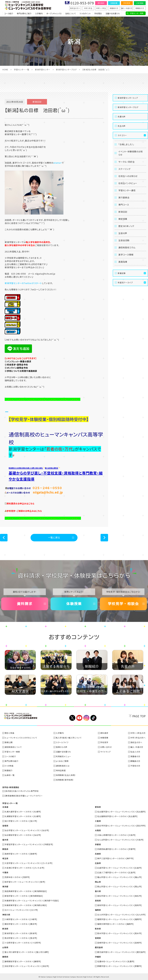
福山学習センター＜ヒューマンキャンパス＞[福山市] (119, 877)
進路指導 (123, 262)
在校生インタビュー (128, 183)
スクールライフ (62, 742)
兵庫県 (98, 854)
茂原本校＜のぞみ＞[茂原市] (17, 877)
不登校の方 (135, 766)
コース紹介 (9, 13)
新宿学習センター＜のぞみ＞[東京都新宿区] (24, 896)
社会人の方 (135, 752)
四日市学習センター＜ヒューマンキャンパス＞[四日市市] (121, 826)
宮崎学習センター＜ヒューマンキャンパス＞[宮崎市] (119, 943)
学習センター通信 (127, 190)
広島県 (98, 863)
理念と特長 (10, 733)
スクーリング (124, 169)
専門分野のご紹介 (24, 13)
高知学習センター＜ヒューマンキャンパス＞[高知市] (119, 905)
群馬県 (5, 849)
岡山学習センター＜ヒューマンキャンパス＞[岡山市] (119, 886)
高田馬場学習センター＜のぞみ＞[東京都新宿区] (26, 891)
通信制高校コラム (127, 247)
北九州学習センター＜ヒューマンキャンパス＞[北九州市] (121, 915)
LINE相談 (140, 3)
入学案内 (39, 13)
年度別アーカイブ (125, 283)
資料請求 (101, 3)
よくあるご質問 (62, 761)
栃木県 (5, 840)
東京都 (5, 886)
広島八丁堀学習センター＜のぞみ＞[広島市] (116, 872)
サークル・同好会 (126, 162)
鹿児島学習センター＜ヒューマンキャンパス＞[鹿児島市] (121, 952)
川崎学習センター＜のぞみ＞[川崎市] (21, 919)
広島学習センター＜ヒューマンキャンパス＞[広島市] (119, 868)
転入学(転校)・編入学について (69, 738)
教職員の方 (140, 8)
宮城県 (5, 826)
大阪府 (98, 830)
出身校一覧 (10, 775)
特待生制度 (61, 770)
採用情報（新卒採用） (65, 780)
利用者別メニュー (63, 756)
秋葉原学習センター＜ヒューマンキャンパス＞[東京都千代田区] (32, 901)
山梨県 (5, 947)
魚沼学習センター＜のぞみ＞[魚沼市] (21, 938)
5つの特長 (9, 766)
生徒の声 (123, 233)
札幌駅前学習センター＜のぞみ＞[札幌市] (23, 816)
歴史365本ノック (126, 226)
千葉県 (5, 872)
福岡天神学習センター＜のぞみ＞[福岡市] (115, 924)
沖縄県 (98, 957)
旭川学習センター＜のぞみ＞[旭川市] (21, 821)
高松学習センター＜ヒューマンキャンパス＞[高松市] (119, 896)
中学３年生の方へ (138, 738)
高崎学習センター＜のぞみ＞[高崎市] (21, 854)
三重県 (98, 821)
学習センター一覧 (22, 70)
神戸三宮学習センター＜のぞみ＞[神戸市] (115, 858)
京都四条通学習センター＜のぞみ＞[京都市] (116, 849)
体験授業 (114, 3)
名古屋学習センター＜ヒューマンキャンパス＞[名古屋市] (121, 812)
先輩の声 (122, 117)
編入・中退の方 (127, 8)
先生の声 (122, 126)
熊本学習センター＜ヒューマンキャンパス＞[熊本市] (119, 933)
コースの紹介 (10, 756)
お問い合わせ (106, 747)
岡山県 (98, 882)
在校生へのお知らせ (128, 176)
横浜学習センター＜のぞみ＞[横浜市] (21, 924)
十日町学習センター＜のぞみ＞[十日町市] (23, 943)
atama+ (58, 163)
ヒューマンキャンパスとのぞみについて (21, 738)
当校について (71, 13)
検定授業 (123, 219)
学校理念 (98, 13)
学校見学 (127, 3)
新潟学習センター (43, 70)
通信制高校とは (63, 766)
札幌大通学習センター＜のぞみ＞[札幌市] (23, 812)
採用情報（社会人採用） (66, 775)
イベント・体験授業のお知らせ (131, 153)
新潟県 (5, 929)
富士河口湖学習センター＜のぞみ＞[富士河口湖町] (27, 952)
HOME (5, 70)
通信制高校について (13, 747)
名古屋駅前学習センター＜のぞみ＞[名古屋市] (117, 816)
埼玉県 (5, 858)
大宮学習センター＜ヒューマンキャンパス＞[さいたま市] (29, 863)
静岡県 (5, 957)
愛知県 (98, 807)
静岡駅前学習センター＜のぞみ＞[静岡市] (23, 961)
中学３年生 (88, 8)
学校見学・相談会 (123, 604)
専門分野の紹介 (12, 761)
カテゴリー (122, 135)
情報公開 (9, 742)
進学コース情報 (126, 255)
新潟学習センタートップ (128, 98)
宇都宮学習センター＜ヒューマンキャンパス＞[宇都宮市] (29, 844)
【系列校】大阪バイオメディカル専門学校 (22, 791)
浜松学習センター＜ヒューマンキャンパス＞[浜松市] (27, 966)
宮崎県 (98, 938)
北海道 (5, 807)
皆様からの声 (62, 747)
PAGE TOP (139, 716)
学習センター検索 (137, 13)
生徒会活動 (124, 240)
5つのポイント (85, 13)
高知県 (98, 901)
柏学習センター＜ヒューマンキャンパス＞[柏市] (25, 882)
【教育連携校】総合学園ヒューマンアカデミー (24, 796)
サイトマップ (105, 752)
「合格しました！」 (126, 144)
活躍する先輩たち (113, 13)
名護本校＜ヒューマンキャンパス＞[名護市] (116, 961)
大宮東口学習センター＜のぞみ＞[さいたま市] (25, 868)
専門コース (124, 205)
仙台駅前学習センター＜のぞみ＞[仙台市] (23, 835)
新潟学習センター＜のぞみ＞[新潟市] (21, 933)
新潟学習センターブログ (66, 70)
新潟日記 (123, 212)
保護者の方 (114, 8)
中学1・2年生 (101, 8)
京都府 (98, 844)
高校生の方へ (75, 8)
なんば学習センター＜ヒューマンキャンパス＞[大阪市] (120, 840)
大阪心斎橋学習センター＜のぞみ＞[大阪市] (116, 835)
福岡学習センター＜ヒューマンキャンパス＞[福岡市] (119, 919)
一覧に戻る (54, 537)
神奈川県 (6, 915)
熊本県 (98, 929)
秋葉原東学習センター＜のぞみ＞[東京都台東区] (26, 905)
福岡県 (98, 910)
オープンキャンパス (54, 13)
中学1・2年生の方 (138, 733)
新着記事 (122, 273)
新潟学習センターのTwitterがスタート (23, 283)
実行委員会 (124, 197)
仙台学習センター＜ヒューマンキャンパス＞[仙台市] (27, 830)
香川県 (98, 891)
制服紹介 (9, 770)
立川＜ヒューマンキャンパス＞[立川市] (21, 910)
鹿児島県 (99, 947)
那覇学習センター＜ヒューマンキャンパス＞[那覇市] (119, 966)
